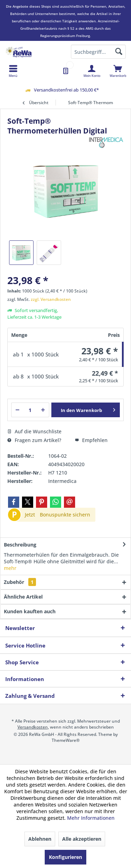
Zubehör (20, 582)
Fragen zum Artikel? (34, 440)
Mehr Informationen (91, 818)
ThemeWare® (66, 740)
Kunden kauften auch (30, 611)
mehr (10, 568)
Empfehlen (91, 440)
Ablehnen (40, 839)
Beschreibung (20, 545)
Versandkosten (33, 727)
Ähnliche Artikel (23, 597)
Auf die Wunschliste (34, 431)
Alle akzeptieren (82, 839)
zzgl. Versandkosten (51, 299)
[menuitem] (118, 71)
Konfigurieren (65, 857)
